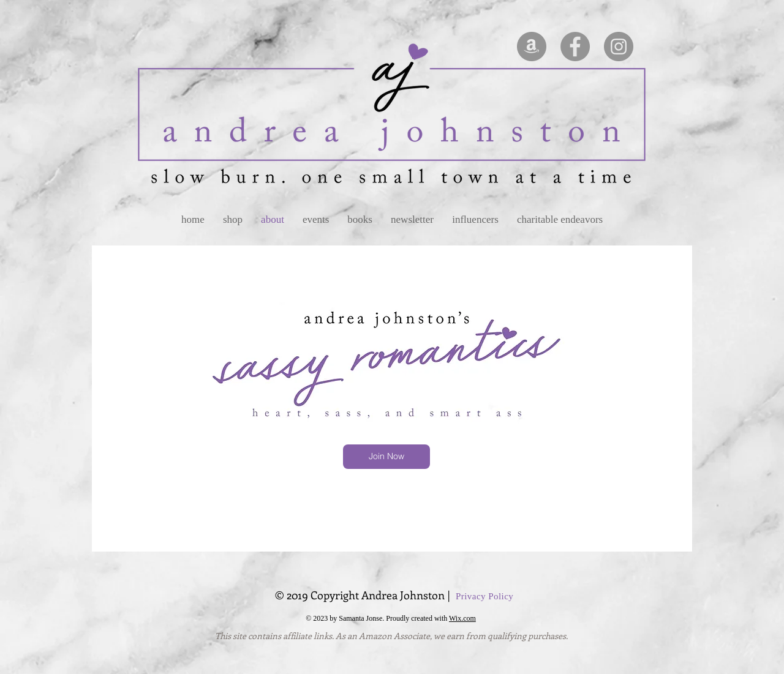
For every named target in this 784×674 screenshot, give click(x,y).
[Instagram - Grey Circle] (619, 47)
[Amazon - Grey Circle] (532, 47)
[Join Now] (386, 457)
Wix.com (462, 618)
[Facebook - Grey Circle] (575, 47)
